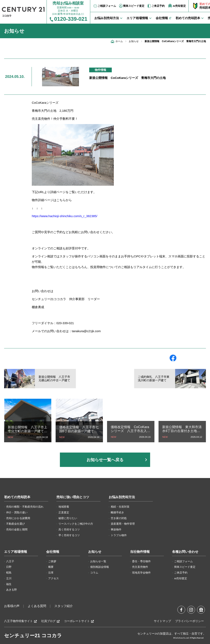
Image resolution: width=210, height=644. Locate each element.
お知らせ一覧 (98, 561)
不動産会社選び (15, 524)
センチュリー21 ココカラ (33, 635)
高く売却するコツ (69, 530)
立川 (9, 578)
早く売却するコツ (69, 535)
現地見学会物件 (141, 573)
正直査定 (64, 513)
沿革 (51, 573)
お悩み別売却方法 (122, 497)
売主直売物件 (140, 567)
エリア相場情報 (16, 552)
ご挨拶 (52, 561)
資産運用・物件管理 (123, 524)
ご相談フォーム (104, 6)
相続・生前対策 (120, 507)
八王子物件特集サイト (21, 621)
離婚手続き (117, 513)
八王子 (10, 561)
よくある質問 (37, 606)
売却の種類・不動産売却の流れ (25, 507)
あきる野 (11, 590)
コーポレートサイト (79, 621)
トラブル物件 (119, 535)
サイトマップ (162, 621)
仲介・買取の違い (17, 513)
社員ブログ (51, 621)
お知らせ (134, 41)
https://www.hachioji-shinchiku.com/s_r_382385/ (64, 216)
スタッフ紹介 (64, 606)
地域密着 (64, 507)
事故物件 (116, 530)
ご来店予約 (156, 6)
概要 (51, 567)
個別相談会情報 (100, 567)
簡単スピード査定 (131, 6)
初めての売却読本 (17, 497)
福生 (9, 584)
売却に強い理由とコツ (73, 497)
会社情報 (53, 552)
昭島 (9, 573)
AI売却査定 (177, 6)
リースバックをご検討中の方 (76, 524)
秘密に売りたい (68, 518)
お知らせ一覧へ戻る (105, 460)
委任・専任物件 (141, 561)
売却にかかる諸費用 (18, 518)
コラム (94, 573)
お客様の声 (12, 606)
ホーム (119, 41)
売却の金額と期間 (17, 530)
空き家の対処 (119, 518)
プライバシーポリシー (189, 621)
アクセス (54, 578)
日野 (9, 567)
